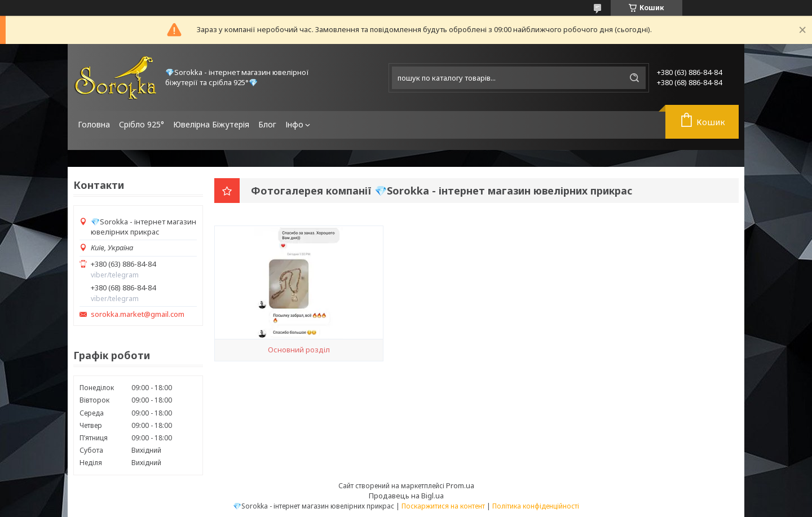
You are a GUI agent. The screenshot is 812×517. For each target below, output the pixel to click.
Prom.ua (460, 485)
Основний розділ (299, 350)
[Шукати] (634, 78)
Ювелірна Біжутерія (211, 124)
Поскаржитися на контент (443, 506)
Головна (94, 124)
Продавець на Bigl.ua (406, 496)
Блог (267, 124)
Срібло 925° (142, 124)
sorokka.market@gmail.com (138, 314)
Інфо (294, 124)
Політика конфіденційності (536, 506)
